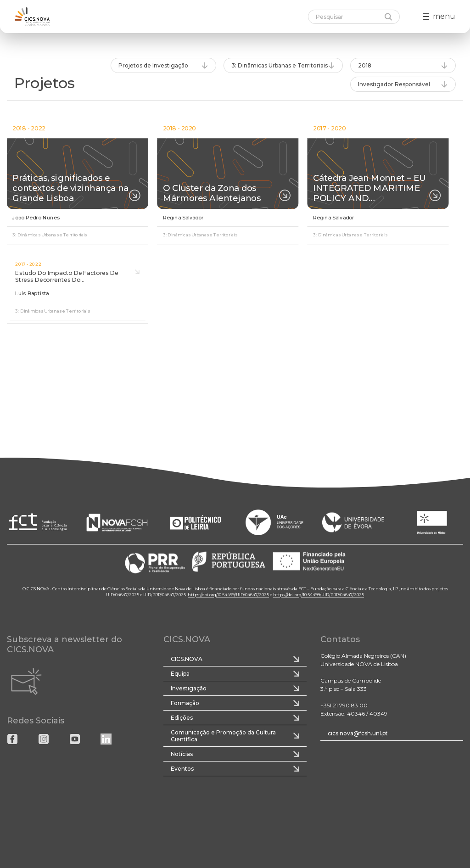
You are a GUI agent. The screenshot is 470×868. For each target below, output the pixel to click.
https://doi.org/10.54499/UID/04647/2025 (228, 595)
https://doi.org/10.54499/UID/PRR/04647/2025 (319, 595)
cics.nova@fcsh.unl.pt (358, 733)
